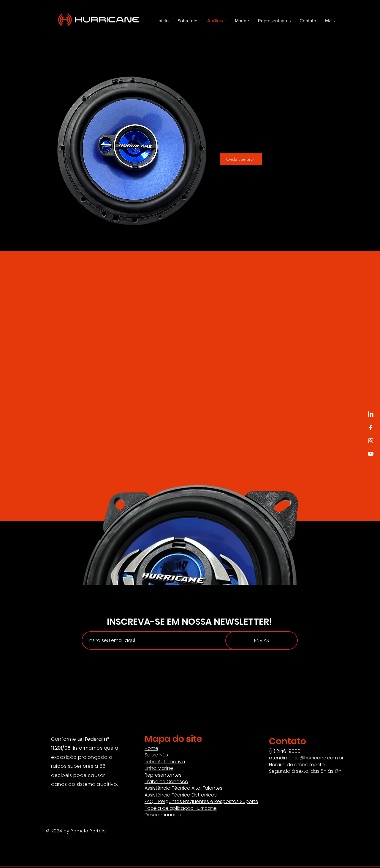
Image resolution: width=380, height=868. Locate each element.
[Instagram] (371, 441)
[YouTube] (371, 454)
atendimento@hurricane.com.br (306, 758)
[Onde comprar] (241, 159)
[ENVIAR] (262, 640)
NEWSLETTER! (243, 622)
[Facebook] (371, 428)
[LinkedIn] (371, 415)
